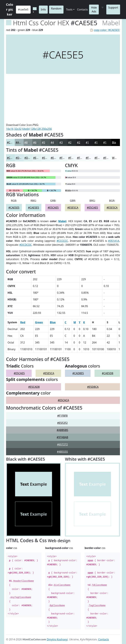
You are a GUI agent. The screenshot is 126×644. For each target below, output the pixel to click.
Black (115, 142)
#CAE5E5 (12, 142)
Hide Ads (94, 9)
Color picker (10, 9)
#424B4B (56, 142)
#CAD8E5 (78, 373)
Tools (69, 9)
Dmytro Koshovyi (57, 639)
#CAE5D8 (108, 373)
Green (39, 322)
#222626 (82, 142)
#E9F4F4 (47, 158)
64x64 (26, 129)
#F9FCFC (100, 158)
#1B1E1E (91, 142)
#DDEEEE (30, 158)
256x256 (47, 129)
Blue (53, 322)
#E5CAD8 (34, 387)
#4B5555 (62, 452)
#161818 (100, 142)
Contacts (83, 9)
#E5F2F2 (62, 423)
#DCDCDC (26, 245)
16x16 (10, 129)
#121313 (109, 142)
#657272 (62, 444)
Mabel (62, 221)
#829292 (30, 142)
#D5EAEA (21, 158)
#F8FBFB (91, 158)
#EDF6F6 (56, 158)
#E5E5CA (73, 208)
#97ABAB (63, 437)
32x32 (18, 129)
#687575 (38, 142)
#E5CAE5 (53, 208)
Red (23, 322)
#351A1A (114, 241)
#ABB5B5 (62, 430)
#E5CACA (63, 400)
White (116, 158)
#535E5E (47, 142)
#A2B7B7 (21, 142)
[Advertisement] (63, 98)
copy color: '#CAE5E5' (107, 30)
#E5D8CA (93, 387)
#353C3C (65, 142)
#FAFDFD (109, 158)
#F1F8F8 (65, 158)
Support (113, 8)
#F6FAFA (82, 158)
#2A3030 (74, 142)
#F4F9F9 (73, 158)
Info (43, 9)
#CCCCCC (62, 241)
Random (56, 9)
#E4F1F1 (38, 158)
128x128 (36, 129)
